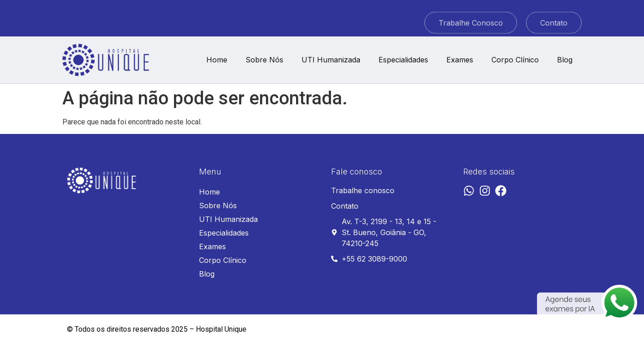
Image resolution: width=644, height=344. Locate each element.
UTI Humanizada (331, 60)
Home (217, 60)
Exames (460, 60)
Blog (565, 60)
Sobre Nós (264, 60)
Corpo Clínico (515, 60)
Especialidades (403, 60)
